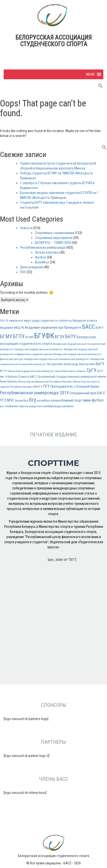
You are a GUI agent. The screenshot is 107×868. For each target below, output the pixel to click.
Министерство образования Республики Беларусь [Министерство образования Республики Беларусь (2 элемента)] (45, 382)
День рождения (32, 267)
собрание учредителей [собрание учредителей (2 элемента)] (31, 406)
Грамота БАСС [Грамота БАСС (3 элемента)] (28, 377)
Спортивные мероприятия (54, 238)
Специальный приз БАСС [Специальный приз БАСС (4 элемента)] (87, 393)
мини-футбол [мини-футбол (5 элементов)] (93, 400)
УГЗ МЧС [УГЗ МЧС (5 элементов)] (7, 400)
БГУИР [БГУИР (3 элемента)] (29, 337)
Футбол (40, 257)
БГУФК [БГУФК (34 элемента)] (44, 336)
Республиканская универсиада (43, 248)
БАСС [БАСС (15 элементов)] (89, 327)
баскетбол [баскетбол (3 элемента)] (22, 400)
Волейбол (42, 262)
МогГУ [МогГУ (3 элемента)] (38, 387)
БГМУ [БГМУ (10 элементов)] (6, 337)
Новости (26, 228)
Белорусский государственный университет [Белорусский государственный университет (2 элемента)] (39, 349)
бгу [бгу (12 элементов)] (33, 400)
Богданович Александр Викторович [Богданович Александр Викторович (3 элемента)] (71, 364)
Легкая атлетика (47, 252)
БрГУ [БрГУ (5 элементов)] (100, 364)
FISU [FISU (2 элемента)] (2, 321)
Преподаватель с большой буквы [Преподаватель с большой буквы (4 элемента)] (75, 387)
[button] (90, 74)
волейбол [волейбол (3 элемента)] (43, 400)
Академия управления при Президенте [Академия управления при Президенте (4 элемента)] (53, 328)
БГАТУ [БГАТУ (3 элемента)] (100, 328)
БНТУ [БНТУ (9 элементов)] (71, 337)
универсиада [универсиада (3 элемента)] (52, 406)
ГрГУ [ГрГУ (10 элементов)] (91, 370)
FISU (23, 272)
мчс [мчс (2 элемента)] (2, 406)
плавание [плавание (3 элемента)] (11, 406)
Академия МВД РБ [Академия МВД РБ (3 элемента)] (12, 328)
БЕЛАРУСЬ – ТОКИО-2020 (53, 243)
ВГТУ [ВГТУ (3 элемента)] (3, 371)
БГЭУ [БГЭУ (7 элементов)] (60, 337)
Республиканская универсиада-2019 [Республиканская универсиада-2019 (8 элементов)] (34, 393)
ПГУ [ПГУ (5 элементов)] (46, 386)
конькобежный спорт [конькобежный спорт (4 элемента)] (67, 400)
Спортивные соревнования (55, 233)
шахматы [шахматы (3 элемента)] (68, 406)
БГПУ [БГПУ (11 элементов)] (19, 336)
